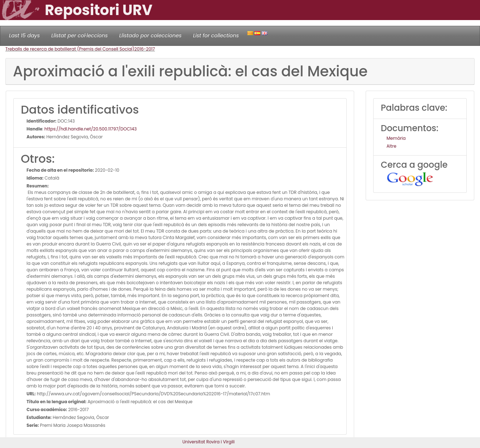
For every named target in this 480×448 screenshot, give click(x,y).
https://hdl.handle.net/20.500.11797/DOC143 (91, 129)
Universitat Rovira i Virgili (209, 442)
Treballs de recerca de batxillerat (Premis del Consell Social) (70, 49)
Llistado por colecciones (151, 35)
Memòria (396, 138)
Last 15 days (24, 35)
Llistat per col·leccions (80, 35)
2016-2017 (145, 49)
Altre (391, 146)
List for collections (216, 35)
